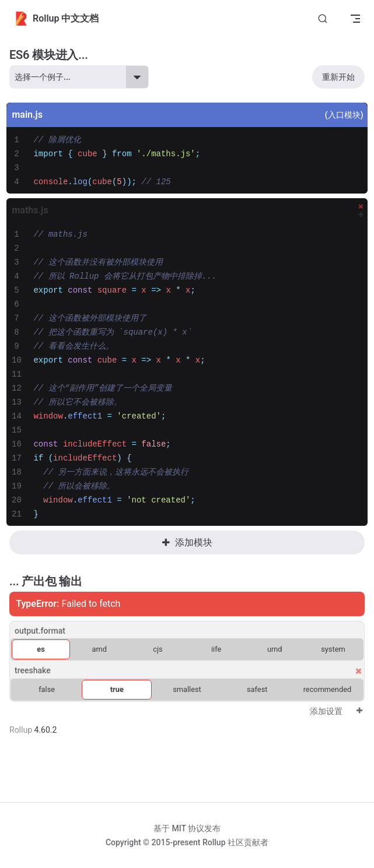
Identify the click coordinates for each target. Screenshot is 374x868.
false (47, 689)
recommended (328, 689)
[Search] (323, 19)
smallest (187, 689)
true (117, 689)
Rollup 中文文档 (56, 19)
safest (257, 689)
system (333, 649)
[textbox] (196, 161)
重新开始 (338, 77)
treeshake (33, 670)
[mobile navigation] (355, 19)
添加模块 (187, 542)
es (41, 649)
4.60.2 (45, 730)
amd (99, 649)
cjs (158, 649)
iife (216, 649)
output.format (40, 631)
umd (275, 649)
